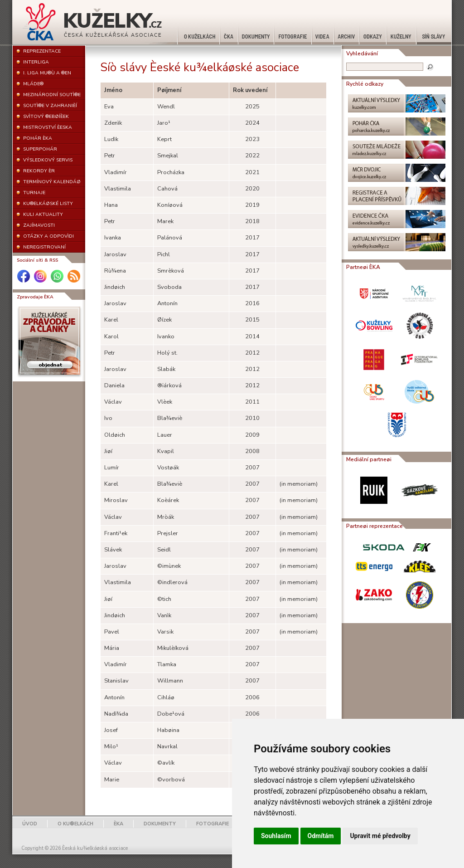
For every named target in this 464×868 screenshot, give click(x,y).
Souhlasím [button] (276, 836)
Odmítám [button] (321, 836)
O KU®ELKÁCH (75, 824)
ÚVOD (30, 824)
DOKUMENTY (160, 824)
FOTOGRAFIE (213, 824)
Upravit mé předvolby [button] (380, 836)
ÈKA (118, 824)
